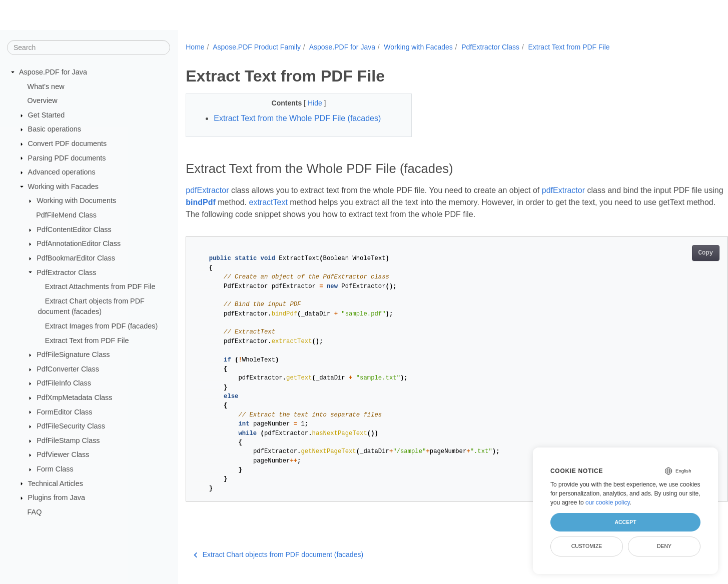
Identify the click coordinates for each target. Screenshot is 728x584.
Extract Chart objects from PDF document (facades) (278, 554)
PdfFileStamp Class (68, 440)
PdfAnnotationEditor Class (79, 243)
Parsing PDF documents (67, 157)
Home (195, 47)
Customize (587, 546)
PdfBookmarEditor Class (76, 258)
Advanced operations (62, 172)
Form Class (55, 469)
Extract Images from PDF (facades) (102, 326)
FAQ (35, 512)
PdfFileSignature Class (73, 354)
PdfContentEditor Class (74, 229)
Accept (625, 522)
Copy (668, 253)
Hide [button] (308, 103)
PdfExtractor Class (66, 272)
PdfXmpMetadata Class (74, 397)
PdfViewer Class (63, 454)
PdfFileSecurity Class (71, 426)
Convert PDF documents (68, 143)
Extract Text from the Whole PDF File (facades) (297, 118)
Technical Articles (56, 483)
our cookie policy (608, 502)
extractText (302, 202)
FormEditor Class (64, 411)
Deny (664, 546)
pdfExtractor (207, 190)
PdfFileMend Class (66, 215)
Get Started (47, 115)
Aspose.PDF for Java (53, 72)
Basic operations (55, 129)
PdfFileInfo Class (64, 383)
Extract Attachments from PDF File (100, 286)
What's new (46, 86)
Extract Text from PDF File (87, 340)
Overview (43, 100)
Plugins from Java (57, 497)
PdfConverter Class (68, 369)
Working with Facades (63, 186)
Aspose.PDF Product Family (257, 47)
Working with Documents (76, 200)
